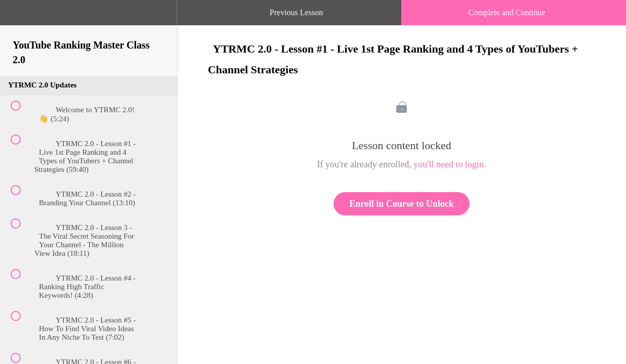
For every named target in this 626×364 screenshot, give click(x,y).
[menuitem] (89, 23)
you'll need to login (449, 164)
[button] (18, 18)
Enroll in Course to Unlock (402, 204)
